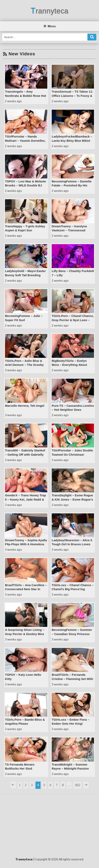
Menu (50, 26)
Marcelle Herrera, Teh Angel (25, 406)
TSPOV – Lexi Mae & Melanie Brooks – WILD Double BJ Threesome (25, 185)
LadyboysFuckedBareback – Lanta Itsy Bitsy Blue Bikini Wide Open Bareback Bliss (72, 141)
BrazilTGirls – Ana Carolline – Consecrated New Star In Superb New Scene (26, 589)
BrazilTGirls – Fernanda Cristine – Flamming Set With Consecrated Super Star (72, 679)
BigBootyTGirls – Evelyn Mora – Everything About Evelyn (69, 365)
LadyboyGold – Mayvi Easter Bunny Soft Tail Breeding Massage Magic (25, 275)
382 (78, 785)
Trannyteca (49, 11)
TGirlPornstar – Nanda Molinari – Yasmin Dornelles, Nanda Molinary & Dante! (25, 141)
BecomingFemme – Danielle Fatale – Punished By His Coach (72, 185)
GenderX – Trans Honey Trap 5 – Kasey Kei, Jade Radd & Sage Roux (25, 499)
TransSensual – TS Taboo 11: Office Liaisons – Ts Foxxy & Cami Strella (72, 96)
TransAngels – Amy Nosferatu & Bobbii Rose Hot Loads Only (26, 96)
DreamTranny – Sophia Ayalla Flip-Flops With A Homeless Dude (26, 544)
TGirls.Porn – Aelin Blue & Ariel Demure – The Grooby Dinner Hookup (24, 365)
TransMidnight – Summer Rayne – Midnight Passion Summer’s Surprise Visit (70, 769)
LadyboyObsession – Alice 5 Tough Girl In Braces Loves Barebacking (72, 544)
